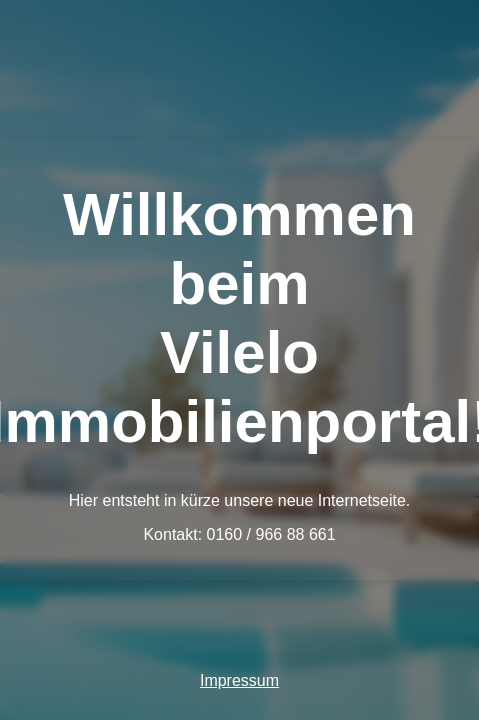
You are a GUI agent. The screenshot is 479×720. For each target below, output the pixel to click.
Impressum (239, 680)
